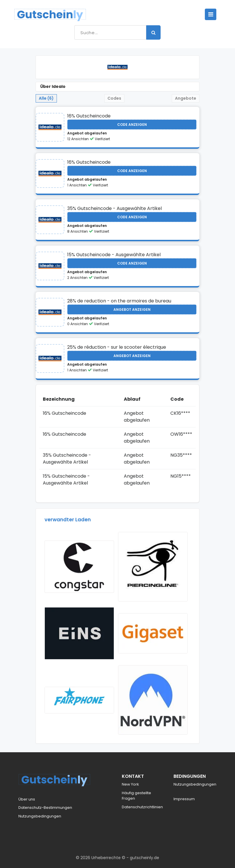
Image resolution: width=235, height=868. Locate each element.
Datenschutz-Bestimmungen (45, 808)
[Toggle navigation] (211, 14)
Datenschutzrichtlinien (142, 807)
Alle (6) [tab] (46, 98)
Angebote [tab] (186, 98)
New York (130, 784)
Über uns (27, 799)
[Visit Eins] (79, 633)
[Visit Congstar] (79, 567)
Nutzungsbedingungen (40, 816)
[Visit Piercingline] (153, 567)
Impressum (184, 799)
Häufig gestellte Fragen (136, 796)
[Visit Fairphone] (79, 700)
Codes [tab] (114, 98)
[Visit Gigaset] (153, 633)
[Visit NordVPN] (153, 700)
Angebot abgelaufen (87, 133)
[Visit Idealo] (50, 127)
